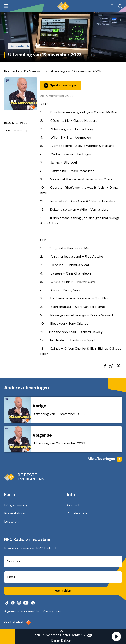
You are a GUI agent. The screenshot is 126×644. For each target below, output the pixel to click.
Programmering (16, 505)
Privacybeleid (53, 611)
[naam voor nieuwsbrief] (63, 561)
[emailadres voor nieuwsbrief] (63, 577)
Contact (73, 505)
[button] (116, 636)
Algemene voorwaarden (22, 611)
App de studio (78, 513)
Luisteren (11, 522)
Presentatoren (15, 513)
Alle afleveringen (105, 459)
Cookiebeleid (14, 622)
